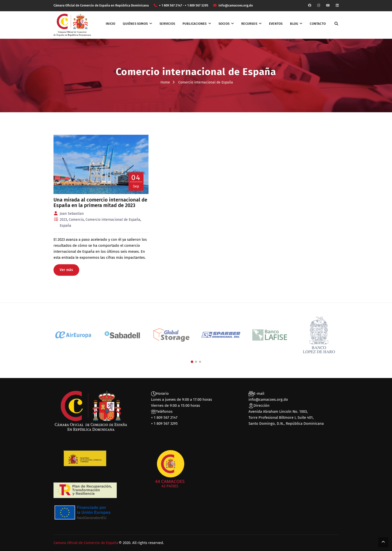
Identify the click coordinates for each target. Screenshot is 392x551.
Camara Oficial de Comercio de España (86, 543)
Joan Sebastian (72, 214)
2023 (63, 220)
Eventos (276, 24)
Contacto (318, 24)
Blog (294, 24)
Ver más (66, 270)
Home (165, 82)
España (65, 226)
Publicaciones (195, 24)
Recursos (249, 24)
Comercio (76, 220)
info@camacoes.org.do (268, 399)
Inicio (110, 24)
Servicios (167, 24)
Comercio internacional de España (113, 220)
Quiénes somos (135, 24)
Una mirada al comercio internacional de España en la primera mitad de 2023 (100, 202)
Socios (224, 24)
